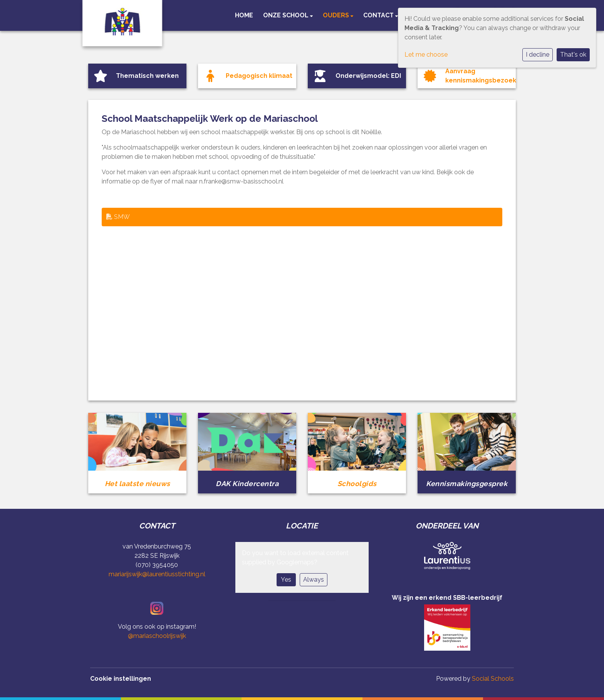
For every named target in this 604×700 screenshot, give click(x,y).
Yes (286, 580)
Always (314, 580)
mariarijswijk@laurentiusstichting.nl (157, 574)
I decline (538, 55)
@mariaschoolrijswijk (157, 636)
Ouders (337, 15)
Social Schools (493, 679)
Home (244, 15)
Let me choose (426, 55)
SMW (118, 217)
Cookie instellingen (121, 679)
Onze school (287, 15)
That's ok (573, 55)
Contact (379, 15)
